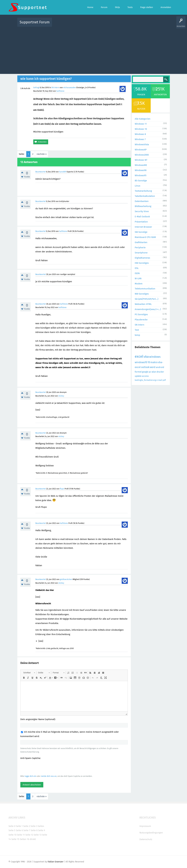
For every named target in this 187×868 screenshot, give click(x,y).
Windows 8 (140, 134)
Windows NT (141, 160)
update (138, 376)
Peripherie (140, 248)
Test (137, 330)
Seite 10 (12, 835)
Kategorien (121, 24)
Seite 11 (21, 835)
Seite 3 (34, 826)
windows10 (141, 362)
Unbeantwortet (97, 24)
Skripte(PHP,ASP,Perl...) (147, 299)
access (145, 376)
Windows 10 (141, 129)
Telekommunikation (145, 289)
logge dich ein (30, 776)
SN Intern (55, 88)
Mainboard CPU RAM (145, 237)
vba (146, 357)
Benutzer (132, 24)
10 (149, 362)
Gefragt (36, 88)
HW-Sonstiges (142, 263)
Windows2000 (142, 155)
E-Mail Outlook (142, 217)
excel (139, 356)
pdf (164, 380)
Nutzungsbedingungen (151, 833)
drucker (160, 372)
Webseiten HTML (143, 304)
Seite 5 (12, 830)
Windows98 (141, 170)
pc (150, 372)
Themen (110, 24)
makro (154, 362)
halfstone (60, 91)
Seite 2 (27, 826)
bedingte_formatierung (145, 380)
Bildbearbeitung (143, 206)
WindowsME (141, 165)
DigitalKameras (142, 258)
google (145, 372)
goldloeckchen (66, 579)
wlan (154, 372)
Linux (137, 186)
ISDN (137, 273)
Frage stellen (143, 24)
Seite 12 (29, 835)
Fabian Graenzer (56, 862)
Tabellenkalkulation (145, 196)
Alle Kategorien (143, 119)
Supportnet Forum (35, 22)
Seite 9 (42, 830)
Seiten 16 (25, 839)
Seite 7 (27, 830)
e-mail (159, 380)
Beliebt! (85, 24)
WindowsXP (141, 150)
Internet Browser (143, 227)
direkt (33, 839)
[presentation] (43, 767)
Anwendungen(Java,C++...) (148, 309)
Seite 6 (19, 830)
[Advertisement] (93, 50)
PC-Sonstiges (141, 314)
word (153, 367)
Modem (139, 284)
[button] (29, 673)
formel (138, 372)
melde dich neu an (49, 776)
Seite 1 (19, 826)
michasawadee (69, 88)
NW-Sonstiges (142, 294)
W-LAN (138, 278)
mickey (61, 396)
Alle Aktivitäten (60, 24)
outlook (145, 367)
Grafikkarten (141, 242)
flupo (62, 489)
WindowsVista (142, 144)
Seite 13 (38, 835)
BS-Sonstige (141, 181)
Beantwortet (41, 172)
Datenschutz (146, 839)
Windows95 (141, 175)
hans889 (63, 172)
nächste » (42, 154)
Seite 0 (12, 826)
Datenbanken (142, 201)
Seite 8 (34, 830)
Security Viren (142, 211)
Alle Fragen (74, 24)
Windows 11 (141, 124)
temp (137, 335)
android (160, 367)
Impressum (145, 826)
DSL (137, 268)
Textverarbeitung (143, 191)
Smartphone (141, 253)
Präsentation (141, 222)
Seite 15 (15, 839)
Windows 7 (140, 139)
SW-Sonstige (141, 232)
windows (155, 357)
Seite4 (41, 826)
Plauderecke (141, 320)
